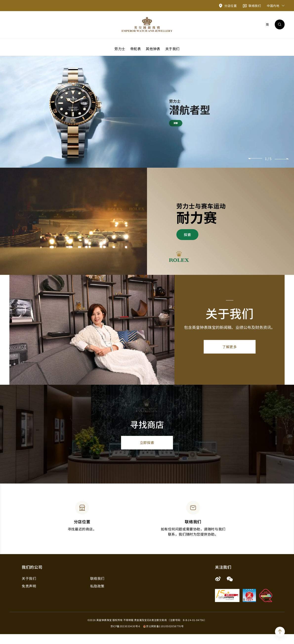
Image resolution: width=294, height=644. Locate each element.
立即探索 (147, 452)
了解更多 (230, 357)
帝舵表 (136, 48)
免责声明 (29, 596)
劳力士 (120, 48)
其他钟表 (153, 48)
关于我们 (172, 48)
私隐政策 (97, 596)
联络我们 (97, 588)
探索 (187, 244)
